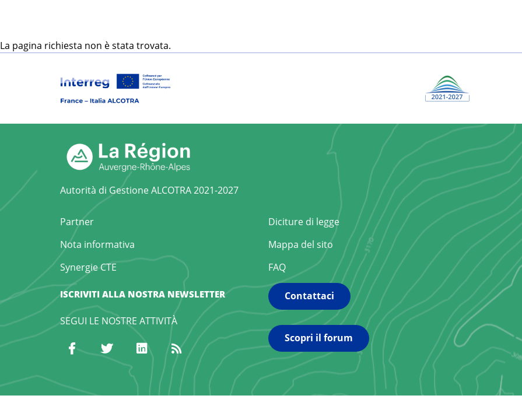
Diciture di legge (304, 222)
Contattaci (309, 296)
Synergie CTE (88, 267)
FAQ (277, 267)
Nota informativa (97, 244)
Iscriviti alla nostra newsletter (143, 294)
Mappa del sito (301, 244)
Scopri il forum (319, 338)
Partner (77, 222)
